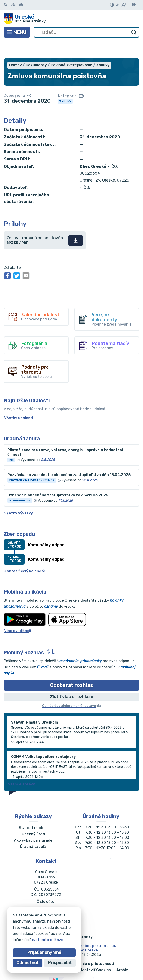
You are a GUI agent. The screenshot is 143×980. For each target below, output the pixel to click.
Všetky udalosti (19, 401)
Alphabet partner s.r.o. (95, 929)
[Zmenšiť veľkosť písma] (118, 5)
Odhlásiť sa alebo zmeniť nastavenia (71, 689)
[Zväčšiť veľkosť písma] (124, 5)
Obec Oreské (86, 933)
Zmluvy (65, 84)
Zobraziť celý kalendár (25, 554)
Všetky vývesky (19, 496)
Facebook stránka (46, 902)
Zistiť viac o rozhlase (72, 680)
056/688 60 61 (46, 892)
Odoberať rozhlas (71, 668)
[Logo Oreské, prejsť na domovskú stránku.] (71, 19)
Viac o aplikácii (18, 614)
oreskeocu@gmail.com (46, 897)
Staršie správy (21, 767)
